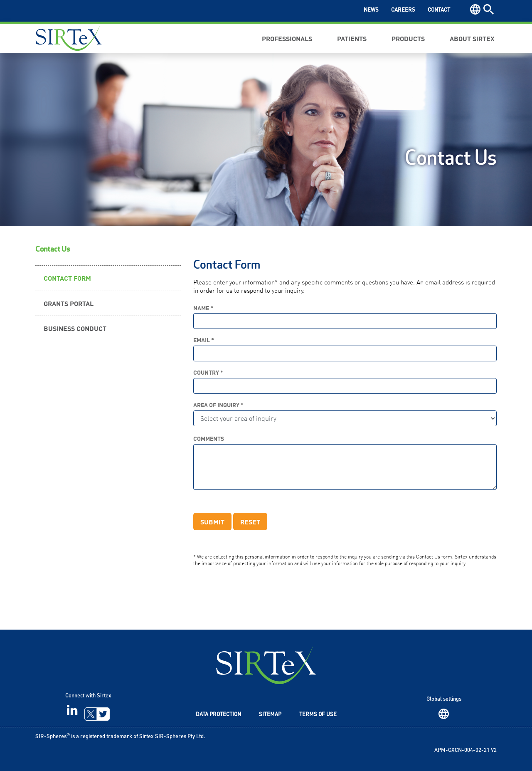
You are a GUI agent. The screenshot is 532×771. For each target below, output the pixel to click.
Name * (203, 308)
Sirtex (69, 38)
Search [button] (489, 9)
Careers (403, 10)
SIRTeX (266, 665)
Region (444, 714)
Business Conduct (75, 328)
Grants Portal (69, 303)
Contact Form (67, 278)
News (371, 10)
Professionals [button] (287, 38)
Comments (209, 439)
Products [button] (408, 38)
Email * (204, 340)
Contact (439, 10)
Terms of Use (318, 715)
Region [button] (475, 9)
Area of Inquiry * (218, 405)
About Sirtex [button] (472, 38)
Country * (208, 372)
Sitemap (270, 715)
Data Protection (218, 715)
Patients (352, 38)
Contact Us (53, 249)
